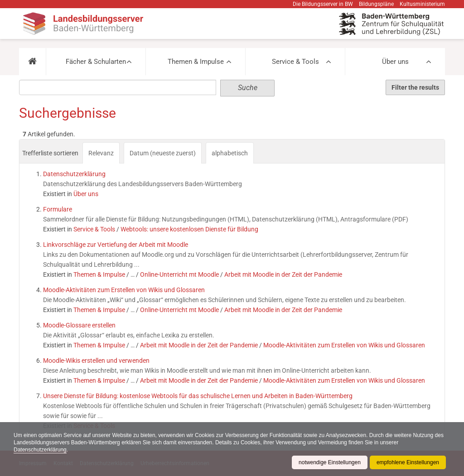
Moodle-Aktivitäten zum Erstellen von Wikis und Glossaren (124, 290)
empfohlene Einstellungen (408, 462)
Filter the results (415, 87)
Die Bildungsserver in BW (323, 4)
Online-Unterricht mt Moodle (179, 274)
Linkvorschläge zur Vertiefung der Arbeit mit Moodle (116, 245)
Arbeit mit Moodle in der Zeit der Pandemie (283, 274)
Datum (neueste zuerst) (163, 153)
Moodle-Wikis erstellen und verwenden (96, 361)
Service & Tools (295, 62)
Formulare (58, 209)
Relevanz (101, 153)
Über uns (395, 62)
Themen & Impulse (196, 62)
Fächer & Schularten (96, 62)
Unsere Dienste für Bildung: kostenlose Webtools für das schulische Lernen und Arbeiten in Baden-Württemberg (198, 396)
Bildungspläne (376, 4)
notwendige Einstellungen (330, 462)
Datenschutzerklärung (40, 450)
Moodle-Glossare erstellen (79, 325)
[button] (32, 62)
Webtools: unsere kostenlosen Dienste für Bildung (189, 229)
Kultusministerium (422, 4)
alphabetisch (230, 153)
